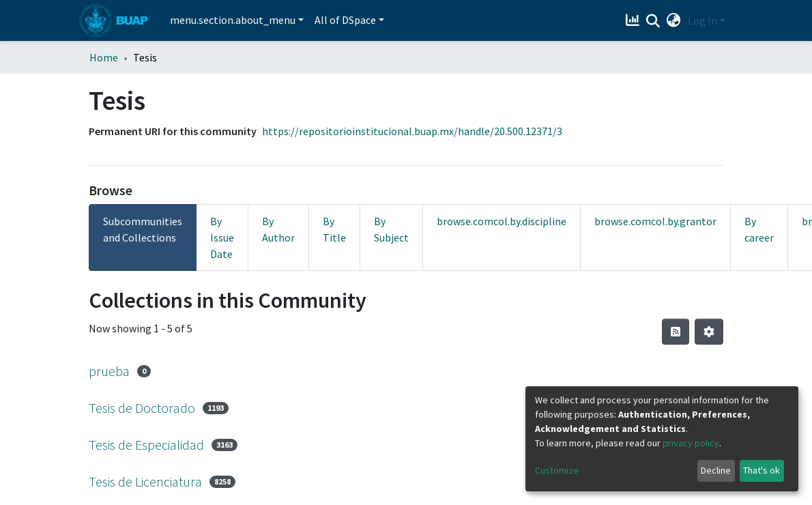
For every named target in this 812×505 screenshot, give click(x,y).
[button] (674, 20)
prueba (109, 371)
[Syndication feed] (676, 332)
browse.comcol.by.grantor (655, 221)
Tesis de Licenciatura (145, 481)
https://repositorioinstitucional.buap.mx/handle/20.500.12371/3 (412, 131)
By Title (334, 229)
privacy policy (691, 443)
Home (104, 57)
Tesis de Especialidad (146, 445)
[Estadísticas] (634, 20)
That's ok (762, 470)
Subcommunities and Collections (143, 229)
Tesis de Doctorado (142, 408)
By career (759, 229)
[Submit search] (653, 21)
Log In (702, 20)
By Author (278, 229)
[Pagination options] (709, 332)
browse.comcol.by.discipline (502, 221)
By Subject (391, 229)
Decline (716, 470)
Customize (557, 470)
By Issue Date (222, 237)
